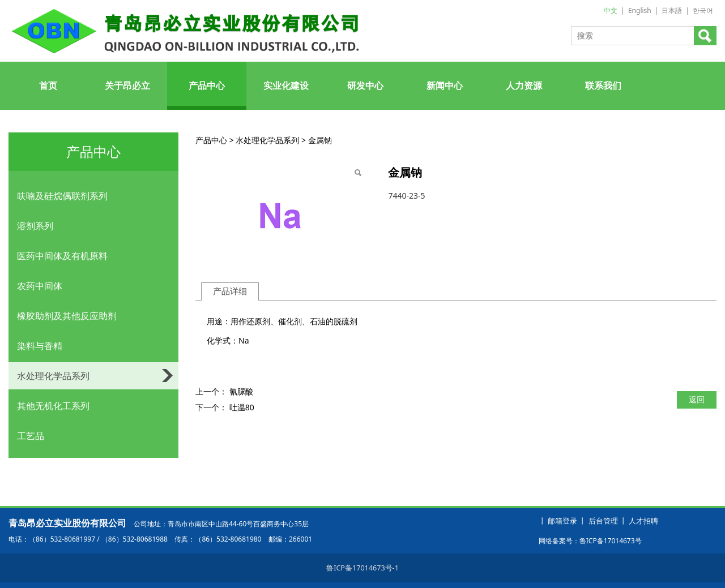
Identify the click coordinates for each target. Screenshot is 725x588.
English (640, 10)
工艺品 (31, 436)
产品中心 (207, 85)
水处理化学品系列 (53, 376)
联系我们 (603, 85)
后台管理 (603, 521)
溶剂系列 (35, 226)
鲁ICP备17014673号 (611, 541)
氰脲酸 (241, 391)
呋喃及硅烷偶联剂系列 (62, 196)
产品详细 (230, 291)
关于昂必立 (127, 85)
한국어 (703, 10)
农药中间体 (40, 286)
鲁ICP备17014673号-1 (362, 568)
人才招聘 (643, 521)
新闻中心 (445, 85)
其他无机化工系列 (53, 406)
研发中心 (365, 85)
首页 (48, 85)
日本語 (672, 10)
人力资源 (524, 85)
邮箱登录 (562, 521)
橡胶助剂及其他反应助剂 (67, 316)
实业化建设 (286, 85)
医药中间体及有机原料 (62, 256)
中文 (611, 10)
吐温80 (242, 407)
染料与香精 (40, 346)
